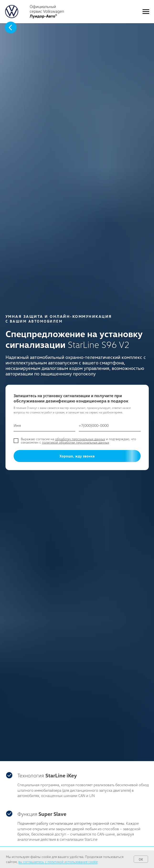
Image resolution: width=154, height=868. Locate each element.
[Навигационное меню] (146, 12)
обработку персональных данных (80, 439)
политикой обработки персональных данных (76, 442)
